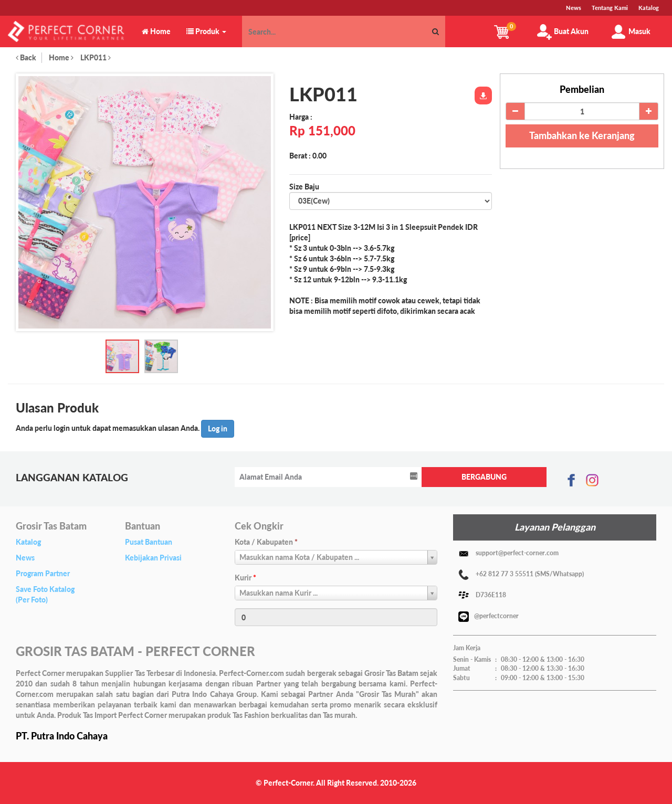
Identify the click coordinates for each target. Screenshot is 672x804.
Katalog (28, 542)
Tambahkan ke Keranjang (582, 135)
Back (26, 57)
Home (61, 57)
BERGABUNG (484, 477)
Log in (218, 429)
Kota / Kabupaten (266, 542)
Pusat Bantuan (149, 542)
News (25, 558)
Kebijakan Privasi (153, 558)
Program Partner (43, 573)
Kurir (245, 578)
